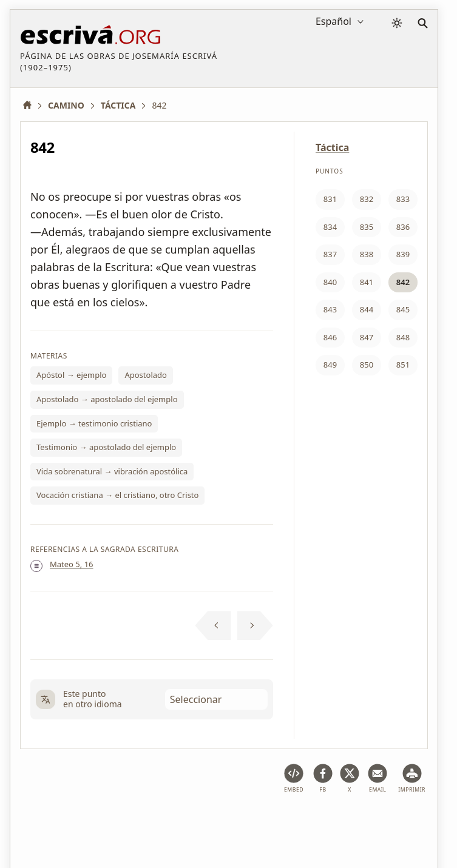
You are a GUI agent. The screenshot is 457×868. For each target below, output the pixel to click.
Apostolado (145, 375)
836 (403, 227)
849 (330, 365)
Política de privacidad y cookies (195, 822)
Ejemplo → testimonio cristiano (94, 423)
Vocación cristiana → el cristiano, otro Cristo (117, 495)
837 (330, 254)
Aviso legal (98, 822)
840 (330, 282)
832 (367, 199)
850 (367, 365)
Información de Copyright (323, 822)
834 (330, 227)
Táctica (332, 147)
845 (403, 309)
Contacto (406, 822)
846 (330, 337)
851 (403, 365)
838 (367, 254)
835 (367, 227)
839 (403, 254)
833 (403, 199)
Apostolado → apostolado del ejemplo (107, 399)
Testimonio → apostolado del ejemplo (106, 447)
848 (403, 337)
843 (330, 309)
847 (367, 337)
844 (367, 309)
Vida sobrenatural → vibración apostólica (112, 471)
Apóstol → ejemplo (71, 375)
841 (367, 282)
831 (330, 199)
